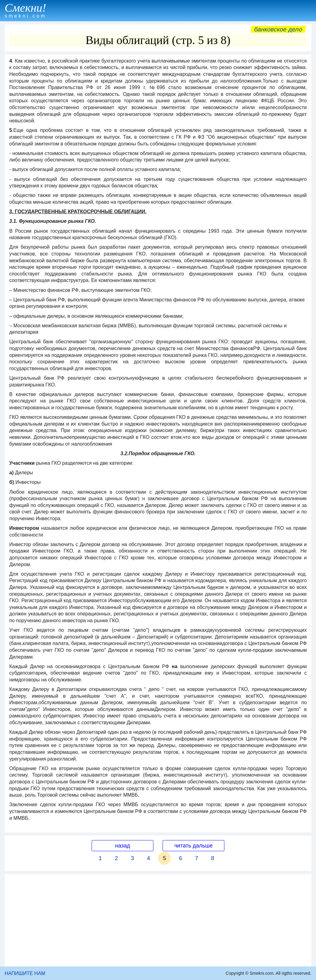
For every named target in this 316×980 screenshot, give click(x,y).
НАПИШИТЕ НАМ (25, 973)
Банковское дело (278, 29)
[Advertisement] (158, 920)
